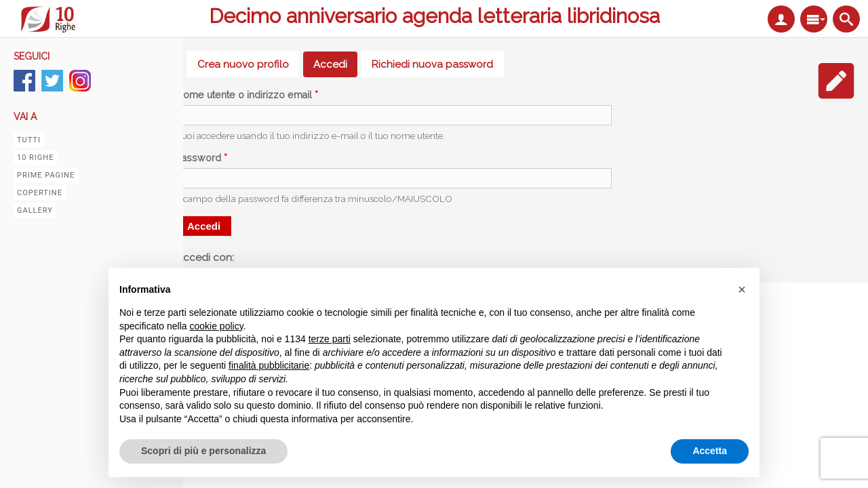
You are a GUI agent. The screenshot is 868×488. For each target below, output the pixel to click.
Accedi (335, 64)
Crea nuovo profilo (243, 64)
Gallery (35, 210)
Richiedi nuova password (432, 64)
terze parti (330, 339)
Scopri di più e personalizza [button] (203, 451)
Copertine (40, 193)
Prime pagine (46, 175)
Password (202, 158)
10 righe (35, 158)
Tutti (29, 140)
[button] (742, 289)
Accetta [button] (710, 451)
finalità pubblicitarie (269, 365)
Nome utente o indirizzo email (247, 95)
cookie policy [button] (217, 326)
